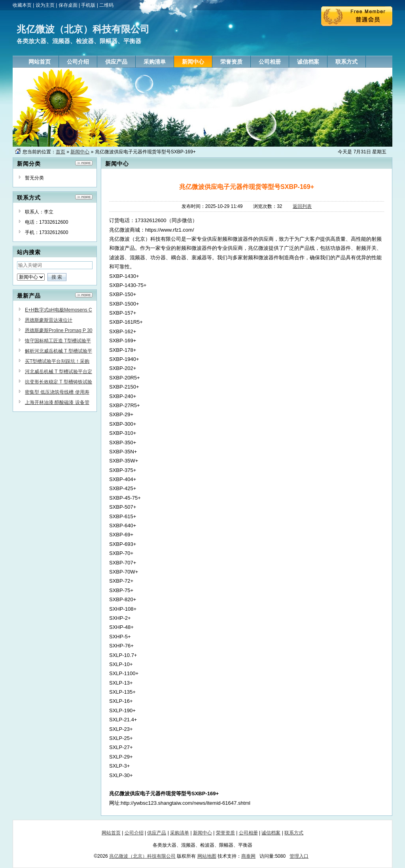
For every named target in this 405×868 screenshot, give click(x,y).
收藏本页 (22, 5)
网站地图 (207, 856)
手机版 (88, 5)
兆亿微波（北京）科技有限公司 (142, 856)
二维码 (106, 5)
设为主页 (45, 5)
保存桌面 (68, 5)
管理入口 (299, 856)
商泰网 (248, 856)
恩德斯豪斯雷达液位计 (49, 320)
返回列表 (302, 206)
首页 (61, 152)
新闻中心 (80, 152)
